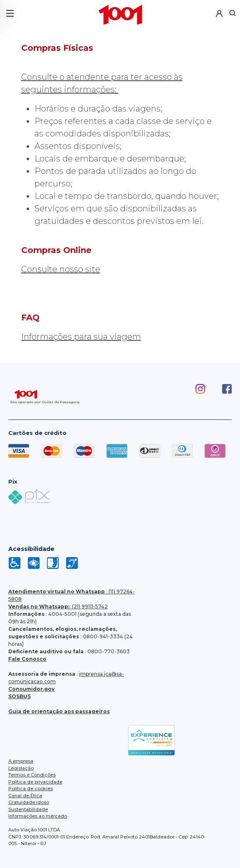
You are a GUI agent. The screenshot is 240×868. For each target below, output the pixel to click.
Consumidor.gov (31, 689)
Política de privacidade (35, 782)
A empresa (21, 761)
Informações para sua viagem (81, 337)
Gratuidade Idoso (29, 802)
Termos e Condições (32, 775)
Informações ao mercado (38, 816)
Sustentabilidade (28, 809)
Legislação (21, 768)
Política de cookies (31, 789)
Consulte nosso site (61, 269)
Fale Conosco (27, 659)
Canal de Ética (25, 796)
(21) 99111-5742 (58, 606)
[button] (9, 10)
